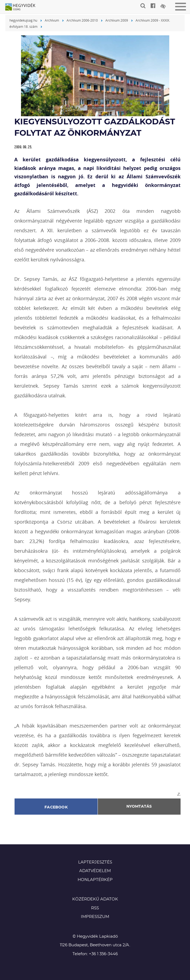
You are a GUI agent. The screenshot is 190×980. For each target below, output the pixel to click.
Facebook (56, 807)
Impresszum (95, 917)
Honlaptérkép (95, 880)
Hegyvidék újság (23, 7)
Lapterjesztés (95, 862)
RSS (95, 908)
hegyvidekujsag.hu (23, 20)
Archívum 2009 (117, 20)
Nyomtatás (139, 807)
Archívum (52, 20)
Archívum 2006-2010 (82, 20)
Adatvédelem (95, 871)
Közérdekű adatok (95, 899)
